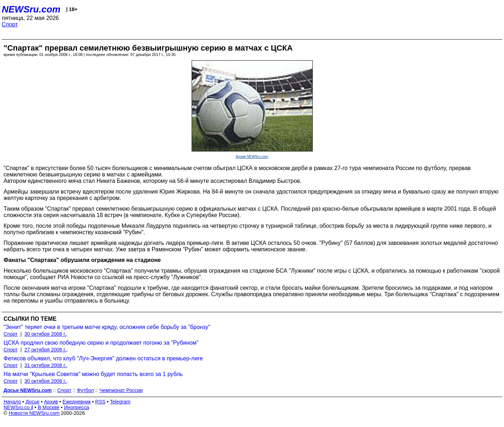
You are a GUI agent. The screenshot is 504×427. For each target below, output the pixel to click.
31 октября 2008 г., (46, 365)
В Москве (49, 407)
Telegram (120, 402)
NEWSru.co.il (18, 407)
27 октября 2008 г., (46, 350)
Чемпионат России (121, 390)
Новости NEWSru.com (34, 413)
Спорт (10, 24)
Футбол (85, 390)
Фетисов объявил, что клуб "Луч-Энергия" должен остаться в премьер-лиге (103, 358)
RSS (100, 402)
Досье (32, 402)
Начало (12, 402)
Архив (51, 402)
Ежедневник (77, 402)
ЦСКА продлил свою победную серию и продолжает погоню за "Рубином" (101, 343)
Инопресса (77, 407)
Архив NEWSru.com (252, 157)
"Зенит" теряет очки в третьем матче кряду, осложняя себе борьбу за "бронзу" (107, 327)
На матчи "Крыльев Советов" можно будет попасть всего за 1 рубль (93, 374)
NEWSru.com (31, 9)
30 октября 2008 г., (46, 334)
